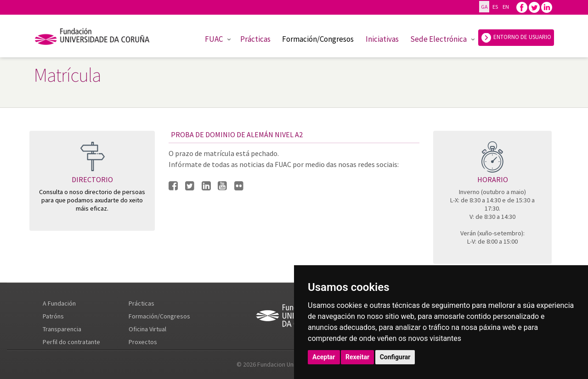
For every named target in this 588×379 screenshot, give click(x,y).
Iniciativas (382, 39)
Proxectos (143, 342)
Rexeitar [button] (357, 357)
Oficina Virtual (147, 329)
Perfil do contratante (71, 342)
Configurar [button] (395, 357)
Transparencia (62, 329)
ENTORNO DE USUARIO (516, 38)
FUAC (214, 39)
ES (495, 7)
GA (484, 7)
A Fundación (59, 303)
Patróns (53, 316)
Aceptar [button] (324, 357)
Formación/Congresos (318, 39)
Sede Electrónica (438, 39)
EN (506, 7)
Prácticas (255, 39)
